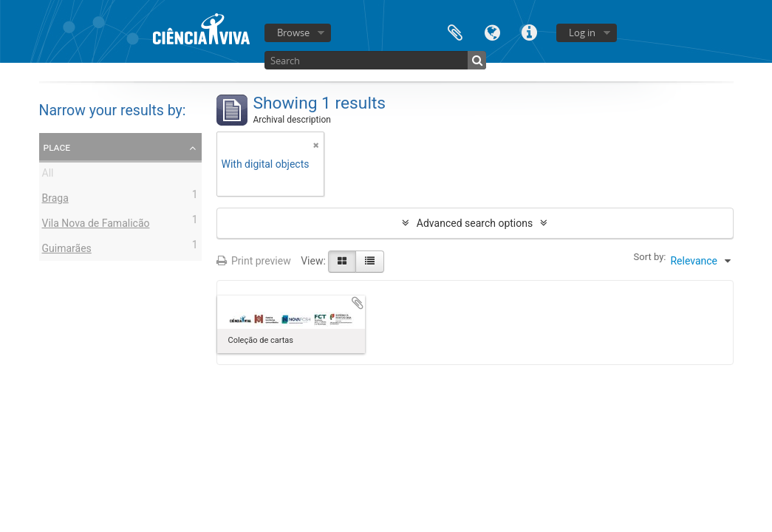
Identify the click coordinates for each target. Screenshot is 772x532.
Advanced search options (475, 223)
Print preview (254, 261)
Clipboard (455, 31)
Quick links (529, 31)
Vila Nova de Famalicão (96, 225)
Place (57, 147)
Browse (293, 33)
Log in (582, 33)
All (48, 175)
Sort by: (650, 257)
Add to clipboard (358, 303)
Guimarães (67, 250)
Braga (55, 200)
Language (492, 31)
